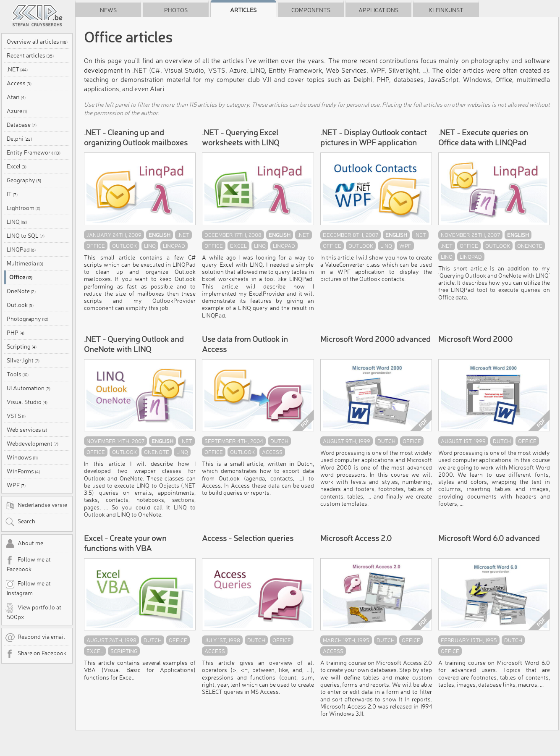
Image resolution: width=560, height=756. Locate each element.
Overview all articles (37, 42)
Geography (24, 180)
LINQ (17, 222)
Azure (17, 111)
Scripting (22, 346)
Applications (378, 10)
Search (20, 522)
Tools (18, 374)
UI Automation (29, 388)
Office (21, 277)
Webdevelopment (33, 444)
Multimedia (25, 263)
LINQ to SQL (26, 236)
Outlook (20, 305)
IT (12, 194)
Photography (27, 319)
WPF (16, 485)
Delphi (19, 139)
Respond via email (35, 638)
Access (19, 83)
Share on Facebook (36, 654)
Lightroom (24, 208)
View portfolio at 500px (33, 612)
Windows (22, 457)
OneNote (21, 291)
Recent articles (30, 55)
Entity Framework (34, 152)
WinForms (23, 471)
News (108, 10)
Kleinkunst (446, 10)
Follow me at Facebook (28, 564)
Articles (243, 10)
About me (24, 544)
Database (22, 125)
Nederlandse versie (36, 506)
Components (311, 10)
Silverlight (23, 360)
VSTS (16, 416)
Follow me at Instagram (28, 588)
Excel (17, 166)
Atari (16, 97)
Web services (27, 430)
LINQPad (21, 249)
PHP (16, 333)
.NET (17, 69)
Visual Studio (27, 402)
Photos (176, 10)
